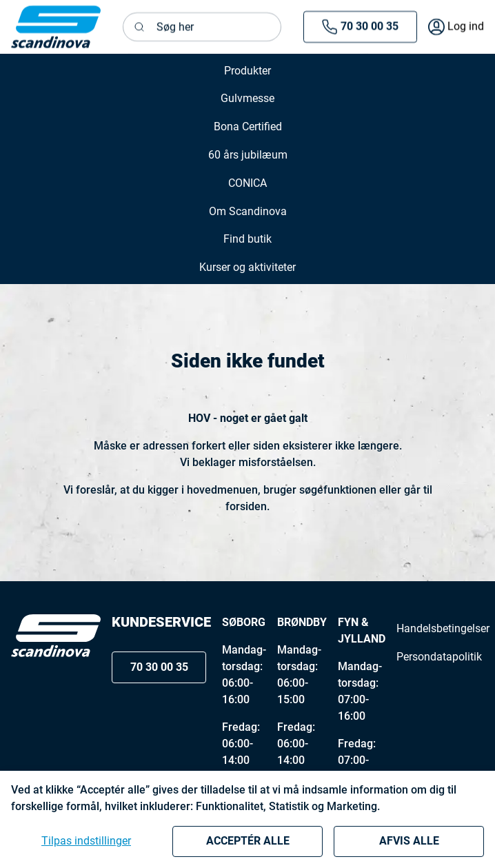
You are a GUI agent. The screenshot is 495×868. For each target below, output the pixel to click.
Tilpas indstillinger (86, 841)
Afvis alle (409, 841)
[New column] (56, 27)
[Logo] (56, 636)
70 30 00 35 (360, 27)
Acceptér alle (248, 841)
